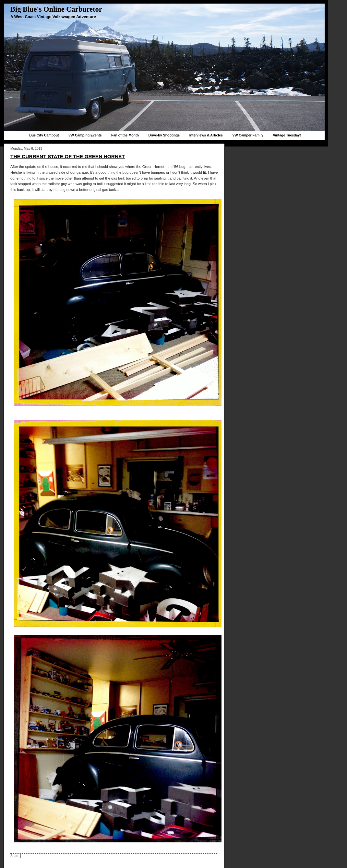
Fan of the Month (125, 135)
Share (15, 856)
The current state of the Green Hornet (68, 156)
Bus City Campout (44, 135)
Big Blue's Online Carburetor (56, 9)
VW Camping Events (85, 135)
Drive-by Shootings (164, 135)
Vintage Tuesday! (287, 135)
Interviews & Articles (206, 135)
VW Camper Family (248, 135)
